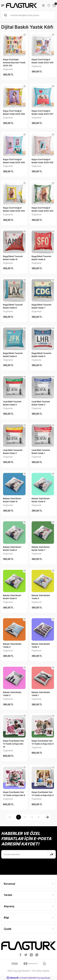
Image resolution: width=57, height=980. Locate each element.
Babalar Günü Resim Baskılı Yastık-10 (12, 500)
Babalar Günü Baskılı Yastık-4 (12, 645)
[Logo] (22, 5)
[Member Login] (43, 5)
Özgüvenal (8, 69)
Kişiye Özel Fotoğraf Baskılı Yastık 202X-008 (14, 112)
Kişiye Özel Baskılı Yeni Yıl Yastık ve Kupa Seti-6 (43, 794)
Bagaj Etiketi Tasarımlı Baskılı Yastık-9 (41, 258)
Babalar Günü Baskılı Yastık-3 (41, 645)
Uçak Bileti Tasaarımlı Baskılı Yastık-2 (13, 452)
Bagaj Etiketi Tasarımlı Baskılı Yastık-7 (41, 306)
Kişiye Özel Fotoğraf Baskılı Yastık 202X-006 (14, 161)
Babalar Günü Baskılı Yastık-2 (12, 694)
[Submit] (52, 854)
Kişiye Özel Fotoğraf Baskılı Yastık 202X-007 (42, 112)
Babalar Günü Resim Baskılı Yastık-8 (12, 549)
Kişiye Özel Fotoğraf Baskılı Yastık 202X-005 (42, 161)
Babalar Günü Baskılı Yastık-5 (41, 597)
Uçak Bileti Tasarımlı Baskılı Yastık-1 (41, 452)
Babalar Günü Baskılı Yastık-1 (41, 694)
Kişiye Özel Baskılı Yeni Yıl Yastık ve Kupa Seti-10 (13, 744)
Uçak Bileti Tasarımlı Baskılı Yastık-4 (12, 403)
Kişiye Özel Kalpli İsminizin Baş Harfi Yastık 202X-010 (14, 63)
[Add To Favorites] (25, 35)
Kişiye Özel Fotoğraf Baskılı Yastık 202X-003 (42, 209)
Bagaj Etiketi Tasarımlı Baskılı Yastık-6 (13, 355)
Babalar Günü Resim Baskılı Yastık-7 (41, 549)
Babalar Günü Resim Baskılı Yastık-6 (12, 597)
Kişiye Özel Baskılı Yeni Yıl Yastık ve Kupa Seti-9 (43, 742)
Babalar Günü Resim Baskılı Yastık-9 (41, 500)
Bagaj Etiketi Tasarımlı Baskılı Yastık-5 (41, 355)
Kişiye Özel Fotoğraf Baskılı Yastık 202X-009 (42, 61)
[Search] (28, 15)
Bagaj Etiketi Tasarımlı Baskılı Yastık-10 (13, 258)
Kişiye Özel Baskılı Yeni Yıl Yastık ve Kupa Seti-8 (14, 794)
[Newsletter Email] (28, 854)
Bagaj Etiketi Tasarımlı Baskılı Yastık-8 (13, 306)
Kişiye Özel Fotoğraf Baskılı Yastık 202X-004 (14, 209)
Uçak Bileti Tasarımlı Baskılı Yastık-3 (41, 403)
